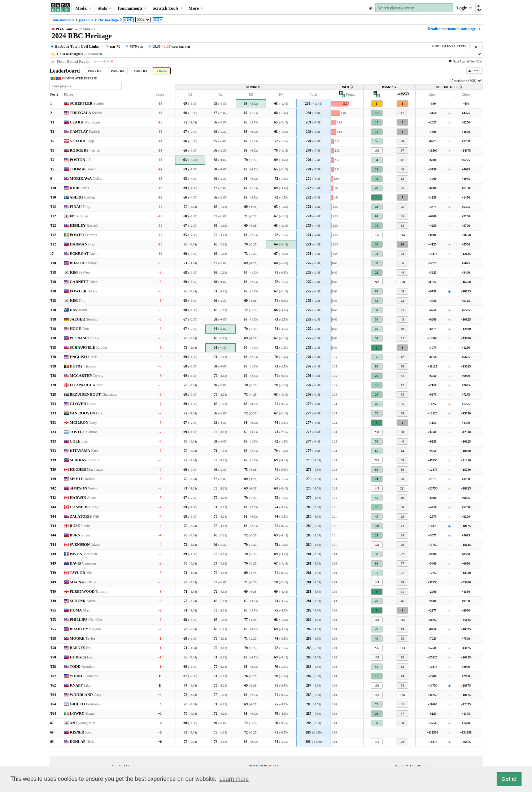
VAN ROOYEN (86, 413)
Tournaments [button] (132, 8)
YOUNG (84, 676)
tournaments (64, 20)
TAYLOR (82, 573)
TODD (82, 667)
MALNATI (83, 582)
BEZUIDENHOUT (93, 394)
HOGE (79, 329)
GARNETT (84, 282)
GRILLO (85, 704)
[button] (479, 8)
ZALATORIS (84, 516)
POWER (83, 235)
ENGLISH (84, 357)
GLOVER (83, 404)
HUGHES (87, 469)
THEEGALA (86, 113)
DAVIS (83, 563)
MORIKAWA (86, 179)
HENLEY (84, 225)
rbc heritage (108, 20)
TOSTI (83, 432)
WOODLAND (86, 695)
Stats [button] (104, 8)
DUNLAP (82, 742)
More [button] (196, 8)
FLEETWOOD (88, 591)
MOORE (82, 638)
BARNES (81, 648)
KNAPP (80, 685)
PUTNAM (84, 338)
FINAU (80, 207)
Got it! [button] (509, 779)
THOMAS (83, 169)
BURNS (80, 535)
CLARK (85, 122)
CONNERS (84, 507)
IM (79, 216)
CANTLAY (85, 132)
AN (82, 723)
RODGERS (85, 150)
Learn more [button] (234, 779)
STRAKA (82, 141)
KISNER (82, 732)
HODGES (81, 657)
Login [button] (464, 8)
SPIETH (82, 479)
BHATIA (83, 263)
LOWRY (82, 713)
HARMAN (83, 244)
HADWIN (83, 498)
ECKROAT (84, 254)
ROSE (80, 526)
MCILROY (83, 423)
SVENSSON (85, 545)
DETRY (83, 366)
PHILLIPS (86, 620)
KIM (80, 272)
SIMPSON (83, 488)
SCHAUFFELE (88, 347)
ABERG (82, 197)
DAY (78, 310)
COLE (79, 441)
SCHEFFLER (87, 103)
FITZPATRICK (87, 385)
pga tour (86, 20)
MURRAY (85, 460)
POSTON (81, 160)
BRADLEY (85, 629)
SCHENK (83, 601)
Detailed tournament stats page (454, 29)
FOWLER (84, 291)
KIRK (79, 188)
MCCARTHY (86, 376)
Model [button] (84, 8)
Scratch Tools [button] (168, 8)
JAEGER (84, 319)
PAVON (83, 554)
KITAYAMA (84, 451)
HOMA (80, 610)
